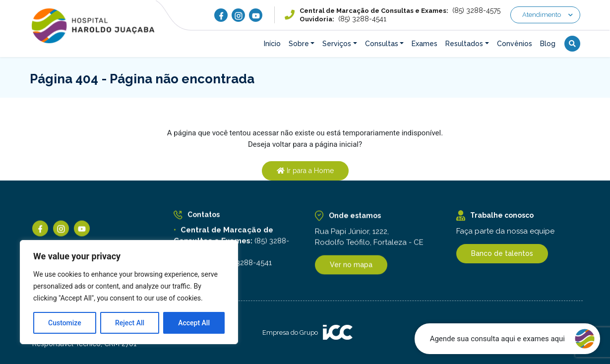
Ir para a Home (305, 171)
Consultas (382, 44)
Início (272, 44)
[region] (129, 292)
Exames (425, 44)
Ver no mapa (351, 267)
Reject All (130, 323)
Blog (548, 44)
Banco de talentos (502, 253)
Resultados (464, 44)
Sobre (299, 44)
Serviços (337, 44)
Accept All (194, 323)
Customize (65, 323)
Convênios (515, 44)
